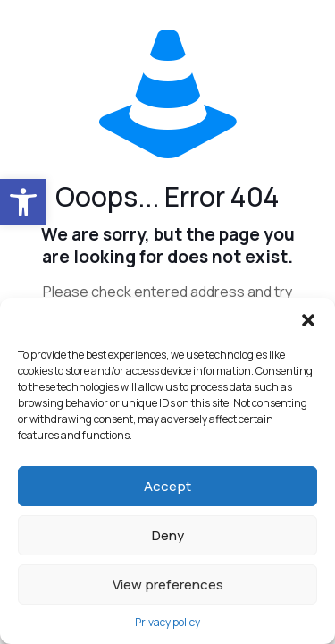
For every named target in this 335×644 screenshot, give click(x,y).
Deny (168, 535)
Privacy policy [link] (167, 622)
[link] (23, 202)
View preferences (168, 585)
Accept (167, 486)
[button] (308, 320)
